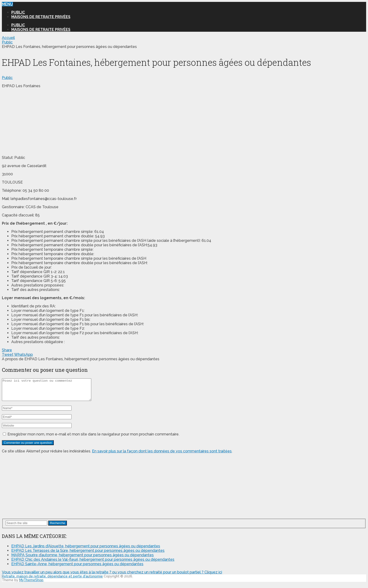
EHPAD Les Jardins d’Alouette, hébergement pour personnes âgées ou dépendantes (86, 550)
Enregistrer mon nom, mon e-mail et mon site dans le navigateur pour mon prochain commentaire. (93, 438)
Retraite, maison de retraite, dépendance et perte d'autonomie (52, 580)
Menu (7, 4)
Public (18, 12)
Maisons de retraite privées (41, 17)
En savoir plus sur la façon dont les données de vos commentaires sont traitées (162, 455)
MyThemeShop (31, 584)
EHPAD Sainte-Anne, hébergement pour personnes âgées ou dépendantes (77, 568)
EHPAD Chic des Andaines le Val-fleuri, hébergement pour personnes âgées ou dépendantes (93, 564)
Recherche (57, 527)
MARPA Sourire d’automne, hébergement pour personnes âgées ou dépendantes (82, 559)
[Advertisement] (37, 121)
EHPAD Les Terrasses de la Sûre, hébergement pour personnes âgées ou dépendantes (88, 555)
